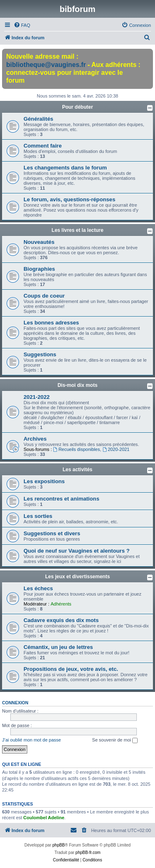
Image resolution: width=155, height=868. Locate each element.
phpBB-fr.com (88, 852)
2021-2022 (37, 397)
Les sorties (38, 516)
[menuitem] (22, 25)
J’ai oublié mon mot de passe (31, 740)
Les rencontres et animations (61, 499)
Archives (35, 439)
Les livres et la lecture (77, 230)
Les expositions (44, 481)
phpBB (59, 845)
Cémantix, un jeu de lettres (58, 647)
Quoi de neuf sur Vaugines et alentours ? (76, 551)
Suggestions (40, 354)
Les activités (77, 470)
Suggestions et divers (52, 533)
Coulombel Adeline (44, 818)
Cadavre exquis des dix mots (61, 620)
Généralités (38, 119)
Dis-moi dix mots (77, 385)
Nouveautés (39, 242)
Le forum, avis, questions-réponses (69, 199)
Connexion (15, 703)
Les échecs (38, 588)
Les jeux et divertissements (77, 577)
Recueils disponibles (77, 449)
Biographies (39, 269)
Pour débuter (77, 107)
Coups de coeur (44, 296)
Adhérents (61, 604)
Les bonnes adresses (51, 323)
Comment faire (43, 146)
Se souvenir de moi (115, 740)
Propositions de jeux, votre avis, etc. (71, 669)
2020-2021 (116, 449)
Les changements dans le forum (65, 168)
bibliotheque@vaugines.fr (46, 65)
